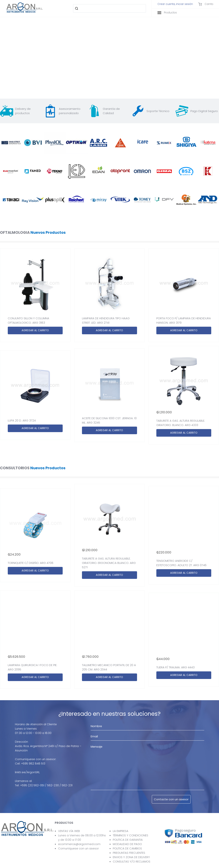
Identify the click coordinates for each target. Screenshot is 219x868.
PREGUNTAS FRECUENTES (129, 853)
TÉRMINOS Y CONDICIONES (131, 835)
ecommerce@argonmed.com (79, 844)
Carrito (206, 4)
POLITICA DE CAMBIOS (127, 848)
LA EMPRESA (121, 831)
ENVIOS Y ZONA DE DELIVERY (131, 857)
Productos (167, 13)
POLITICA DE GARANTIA (128, 840)
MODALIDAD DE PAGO (127, 844)
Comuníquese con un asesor (78, 848)
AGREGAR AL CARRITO (35, 330)
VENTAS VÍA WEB (69, 831)
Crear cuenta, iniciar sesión (175, 4)
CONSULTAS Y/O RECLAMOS (132, 861)
